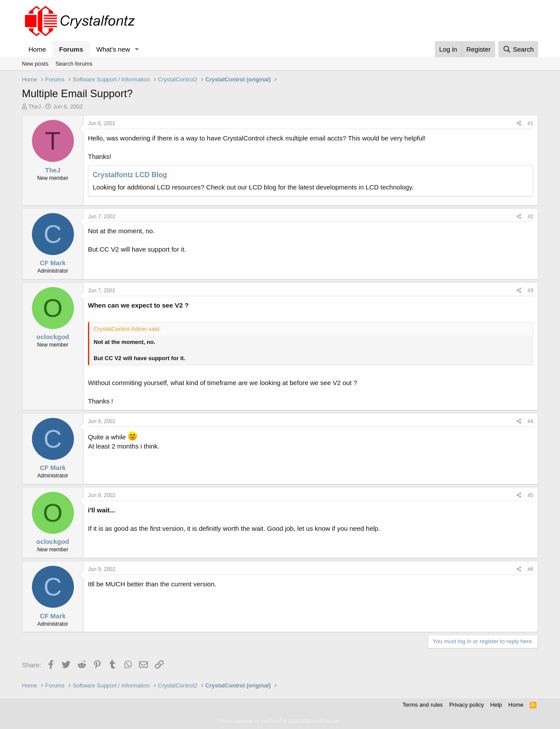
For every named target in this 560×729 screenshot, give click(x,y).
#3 (530, 291)
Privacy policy (467, 705)
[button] (137, 49)
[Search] (518, 49)
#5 (530, 495)
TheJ (35, 107)
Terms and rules (423, 705)
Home (37, 49)
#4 (530, 421)
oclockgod (53, 337)
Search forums (74, 64)
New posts (35, 64)
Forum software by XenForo (280, 721)
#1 (530, 123)
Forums (71, 49)
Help (496, 705)
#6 (530, 569)
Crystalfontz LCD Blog (130, 175)
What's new (113, 49)
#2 (530, 217)
